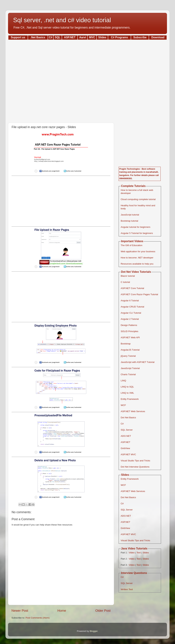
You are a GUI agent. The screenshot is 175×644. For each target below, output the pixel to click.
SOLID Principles (129, 331)
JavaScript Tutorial (130, 368)
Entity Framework (130, 399)
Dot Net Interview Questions (135, 467)
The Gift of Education (132, 245)
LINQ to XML (127, 393)
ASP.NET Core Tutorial (132, 288)
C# (122, 424)
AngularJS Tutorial (130, 350)
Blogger (94, 631)
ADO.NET (126, 436)
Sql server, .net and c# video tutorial (62, 20)
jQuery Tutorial (128, 356)
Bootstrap (126, 344)
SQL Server (127, 430)
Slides (146, 553)
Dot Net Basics (128, 418)
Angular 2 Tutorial (130, 319)
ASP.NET (125, 442)
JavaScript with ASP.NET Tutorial (138, 362)
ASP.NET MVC (128, 454)
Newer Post (20, 611)
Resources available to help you (137, 264)
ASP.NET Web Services (133, 411)
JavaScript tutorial (130, 215)
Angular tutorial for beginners (135, 227)
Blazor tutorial (128, 276)
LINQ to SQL (127, 387)
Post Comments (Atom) (38, 618)
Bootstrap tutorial (129, 221)
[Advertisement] (87, 80)
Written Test (127, 589)
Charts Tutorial (128, 374)
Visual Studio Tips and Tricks (135, 461)
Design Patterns (129, 325)
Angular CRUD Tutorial (132, 307)
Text (139, 553)
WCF (123, 405)
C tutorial (125, 282)
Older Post (103, 611)
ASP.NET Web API (130, 337)
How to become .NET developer (137, 258)
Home (62, 611)
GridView (125, 448)
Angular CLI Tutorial (131, 313)
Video (132, 553)
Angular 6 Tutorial (130, 301)
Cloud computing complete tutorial (138, 199)
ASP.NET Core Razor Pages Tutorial (139, 294)
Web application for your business (138, 251)
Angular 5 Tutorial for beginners (137, 233)
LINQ (123, 381)
